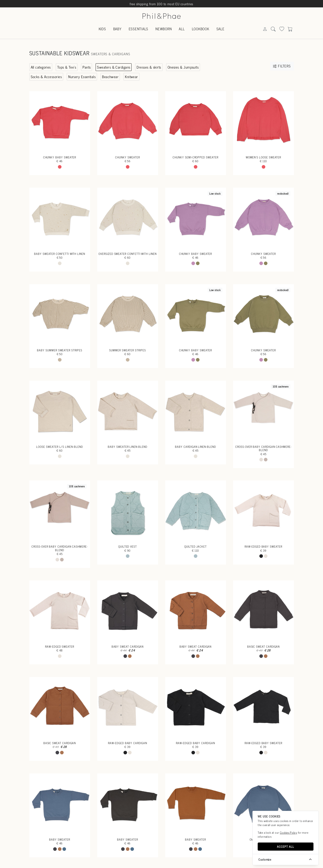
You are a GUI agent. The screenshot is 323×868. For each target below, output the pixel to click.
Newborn (164, 29)
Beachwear (110, 77)
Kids (102, 29)
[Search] (265, 29)
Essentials (139, 29)
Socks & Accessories (46, 77)
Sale (220, 29)
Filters (282, 66)
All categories (41, 67)
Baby (117, 29)
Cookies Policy (288, 833)
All (182, 29)
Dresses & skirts (149, 67)
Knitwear (131, 77)
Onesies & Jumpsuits (183, 67)
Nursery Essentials (82, 77)
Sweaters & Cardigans (114, 67)
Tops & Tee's (67, 67)
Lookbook (201, 29)
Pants (87, 67)
